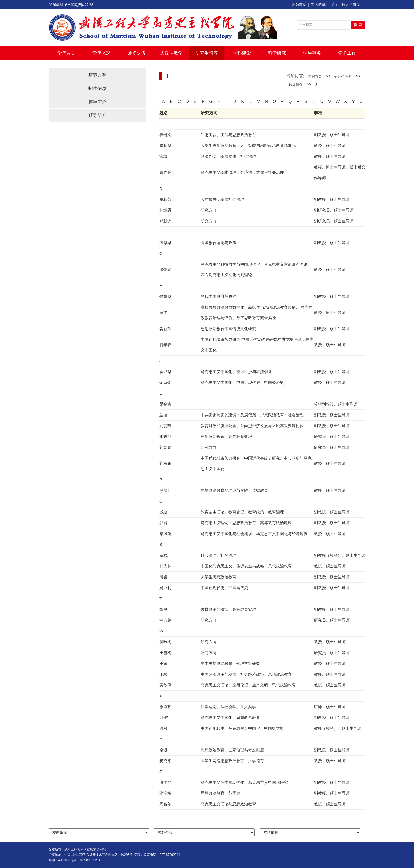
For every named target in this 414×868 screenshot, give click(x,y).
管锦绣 (165, 270)
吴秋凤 (165, 685)
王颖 (163, 674)
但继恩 (165, 210)
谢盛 (163, 728)
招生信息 (97, 89)
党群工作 (347, 53)
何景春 (165, 345)
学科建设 (242, 53)
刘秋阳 (165, 463)
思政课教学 (171, 53)
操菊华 (165, 146)
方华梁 (165, 243)
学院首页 (66, 53)
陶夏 (163, 609)
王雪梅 (165, 653)
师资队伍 (137, 53)
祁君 (163, 523)
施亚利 (165, 588)
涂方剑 (165, 620)
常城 (163, 156)
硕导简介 (97, 115)
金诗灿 (165, 382)
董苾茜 (165, 199)
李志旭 (165, 437)
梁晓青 (165, 404)
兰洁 (163, 415)
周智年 (165, 804)
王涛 (163, 663)
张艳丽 (165, 782)
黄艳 (163, 313)
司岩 (163, 577)
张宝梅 (165, 793)
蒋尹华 (165, 372)
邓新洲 (165, 221)
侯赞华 (165, 296)
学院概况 (101, 53)
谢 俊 (164, 717)
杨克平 (165, 761)
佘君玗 (165, 555)
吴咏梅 (165, 642)
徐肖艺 (165, 707)
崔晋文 (165, 135)
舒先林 (165, 566)
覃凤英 (165, 534)
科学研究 (277, 53)
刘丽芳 (165, 426)
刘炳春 (165, 447)
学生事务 (312, 53)
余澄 (163, 750)
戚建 (163, 512)
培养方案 (97, 75)
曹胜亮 (165, 172)
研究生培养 (207, 53)
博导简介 (97, 102)
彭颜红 (165, 490)
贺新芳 (165, 329)
